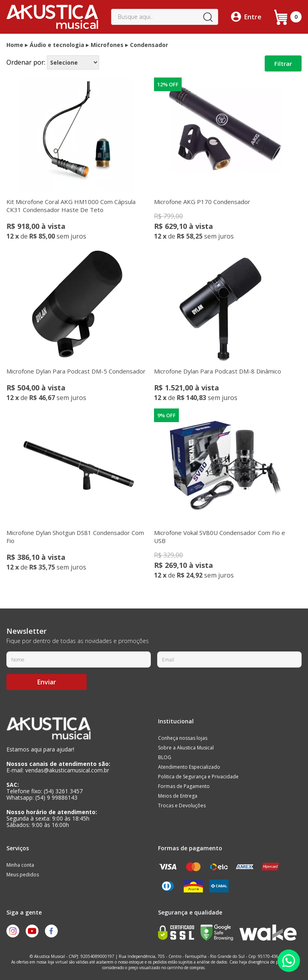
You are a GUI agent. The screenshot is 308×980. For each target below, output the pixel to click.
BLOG (165, 757)
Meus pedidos (23, 875)
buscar (208, 17)
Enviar (47, 682)
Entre (253, 17)
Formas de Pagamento (184, 786)
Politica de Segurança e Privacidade (198, 777)
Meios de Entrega (178, 796)
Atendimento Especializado (189, 767)
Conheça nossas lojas (183, 738)
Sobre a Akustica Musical (186, 748)
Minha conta (20, 865)
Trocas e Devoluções (182, 805)
